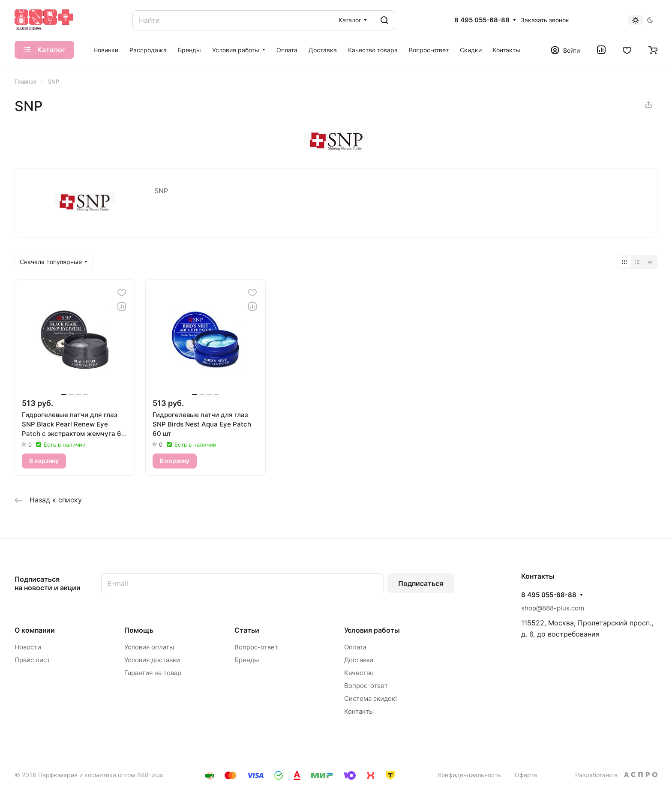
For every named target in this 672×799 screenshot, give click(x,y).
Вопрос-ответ (256, 647)
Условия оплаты (149, 647)
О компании (35, 630)
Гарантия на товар (153, 673)
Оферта (526, 775)
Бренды (247, 660)
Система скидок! (370, 698)
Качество (359, 673)
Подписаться (421, 583)
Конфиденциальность (469, 775)
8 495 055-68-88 (482, 20)
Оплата (355, 647)
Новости (28, 647)
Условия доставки (152, 660)
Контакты (359, 711)
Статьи (247, 630)
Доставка (359, 660)
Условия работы (372, 630)
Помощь (139, 630)
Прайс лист (32, 660)
